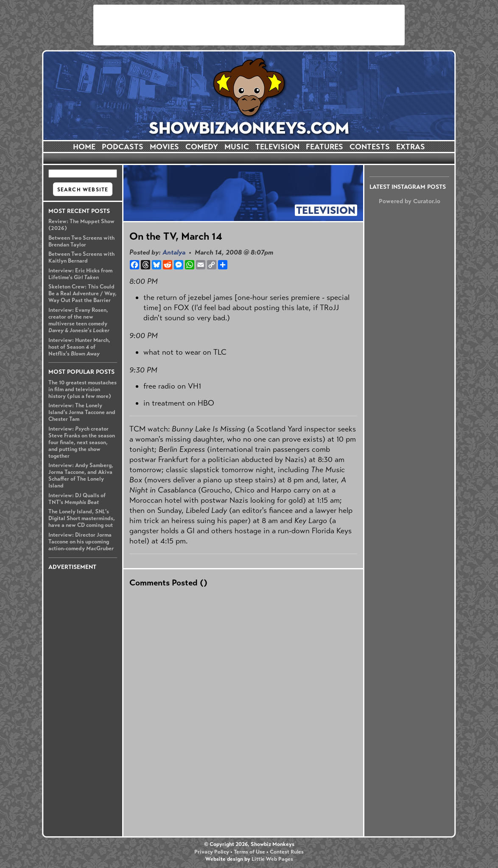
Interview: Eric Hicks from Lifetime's (80, 274)
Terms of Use (249, 852)
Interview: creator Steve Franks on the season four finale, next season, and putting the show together (82, 442)
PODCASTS (123, 147)
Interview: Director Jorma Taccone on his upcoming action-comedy (81, 542)
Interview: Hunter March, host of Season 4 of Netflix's (79, 347)
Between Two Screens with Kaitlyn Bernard (81, 258)
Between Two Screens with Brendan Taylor (81, 241)
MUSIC (237, 147)
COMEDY (202, 147)
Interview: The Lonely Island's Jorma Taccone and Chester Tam (82, 412)
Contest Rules (287, 852)
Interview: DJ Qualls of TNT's (77, 499)
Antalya (174, 252)
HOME (84, 147)
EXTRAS (411, 147)
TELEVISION (277, 147)
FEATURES (325, 147)
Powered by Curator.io (410, 201)
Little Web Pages (272, 859)
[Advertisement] (249, 25)
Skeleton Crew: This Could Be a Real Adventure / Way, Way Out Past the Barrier (83, 294)
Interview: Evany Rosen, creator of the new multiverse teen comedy (79, 320)
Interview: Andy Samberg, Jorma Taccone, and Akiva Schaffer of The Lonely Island (81, 476)
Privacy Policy (212, 852)
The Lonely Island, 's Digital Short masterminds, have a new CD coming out (82, 518)
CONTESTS (370, 147)
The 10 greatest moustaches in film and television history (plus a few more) (83, 389)
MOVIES (164, 147)
